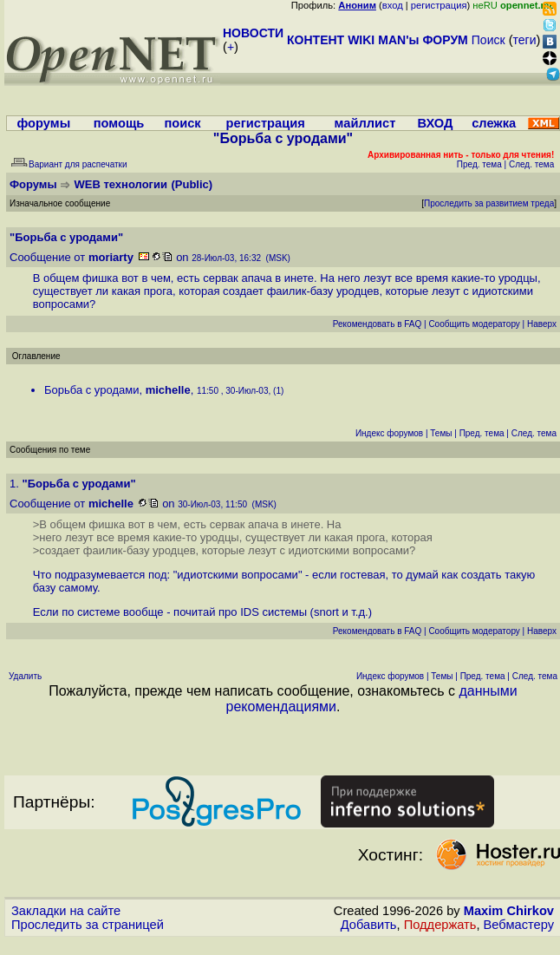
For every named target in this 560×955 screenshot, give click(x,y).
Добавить (369, 925)
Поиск (488, 40)
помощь (119, 123)
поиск (182, 123)
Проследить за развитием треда (489, 203)
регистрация (439, 5)
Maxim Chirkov (509, 911)
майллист (365, 123)
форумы (43, 123)
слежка (494, 123)
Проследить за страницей (88, 925)
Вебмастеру (519, 925)
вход (393, 5)
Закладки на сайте (66, 911)
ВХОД (435, 123)
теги (525, 40)
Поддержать (440, 925)
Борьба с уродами (91, 390)
